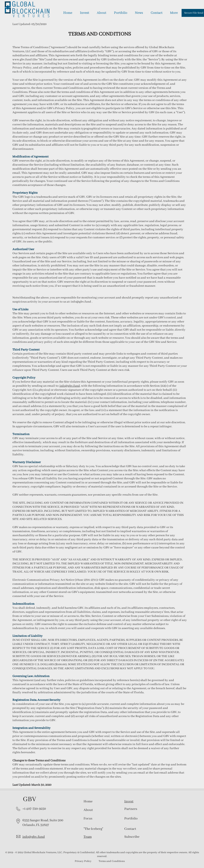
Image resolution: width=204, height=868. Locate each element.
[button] (132, 837)
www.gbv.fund (22, 60)
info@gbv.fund (81, 302)
